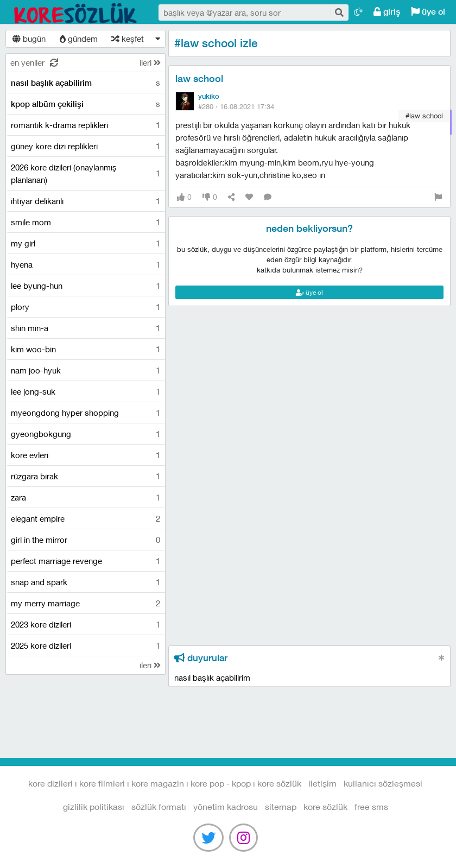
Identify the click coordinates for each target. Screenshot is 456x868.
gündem (79, 39)
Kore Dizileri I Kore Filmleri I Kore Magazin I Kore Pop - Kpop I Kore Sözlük (76, 12)
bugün (29, 39)
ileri (150, 62)
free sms (371, 806)
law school (199, 78)
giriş (387, 12)
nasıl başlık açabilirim (212, 677)
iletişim (322, 783)
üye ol (428, 12)
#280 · (236, 106)
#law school (424, 116)
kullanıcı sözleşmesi (383, 783)
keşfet (128, 39)
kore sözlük (325, 806)
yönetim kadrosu (226, 806)
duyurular (201, 658)
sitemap (281, 806)
